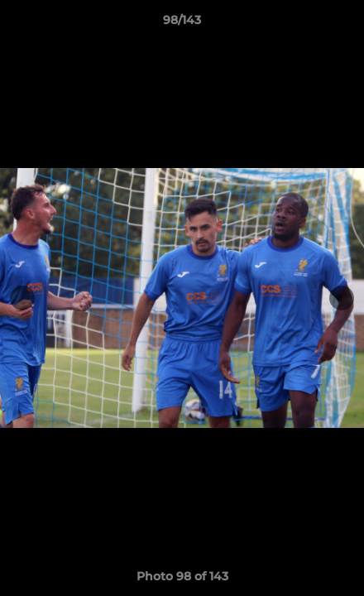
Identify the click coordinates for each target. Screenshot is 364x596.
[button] (344, 24)
